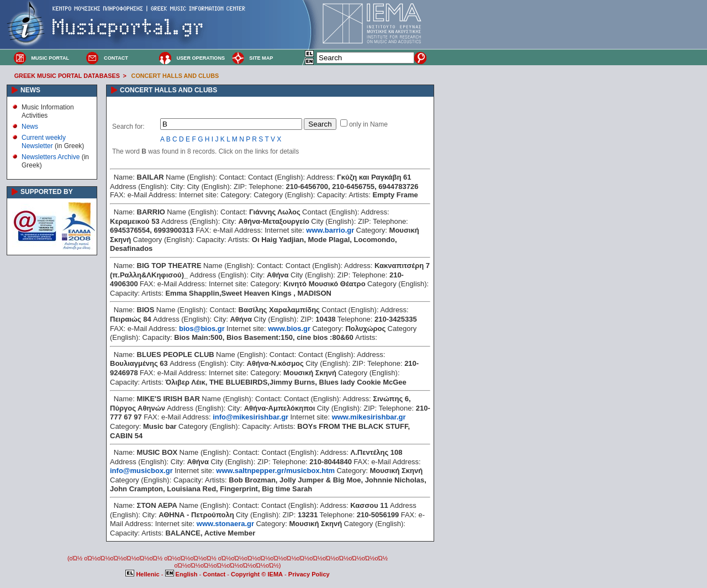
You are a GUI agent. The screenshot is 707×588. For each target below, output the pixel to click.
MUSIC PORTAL (50, 58)
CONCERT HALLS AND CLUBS (175, 76)
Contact (215, 574)
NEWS (30, 90)
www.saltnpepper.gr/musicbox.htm (275, 471)
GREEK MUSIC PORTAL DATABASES (67, 76)
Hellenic (143, 574)
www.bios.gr (289, 329)
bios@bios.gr (202, 329)
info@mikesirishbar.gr (250, 417)
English (182, 574)
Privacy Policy (309, 574)
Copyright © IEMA (257, 574)
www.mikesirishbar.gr (369, 417)
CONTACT (116, 58)
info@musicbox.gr (141, 471)
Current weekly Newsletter (44, 141)
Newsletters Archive (51, 157)
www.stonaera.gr (225, 524)
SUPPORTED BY (47, 192)
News (30, 127)
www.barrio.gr (330, 230)
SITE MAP (261, 58)
